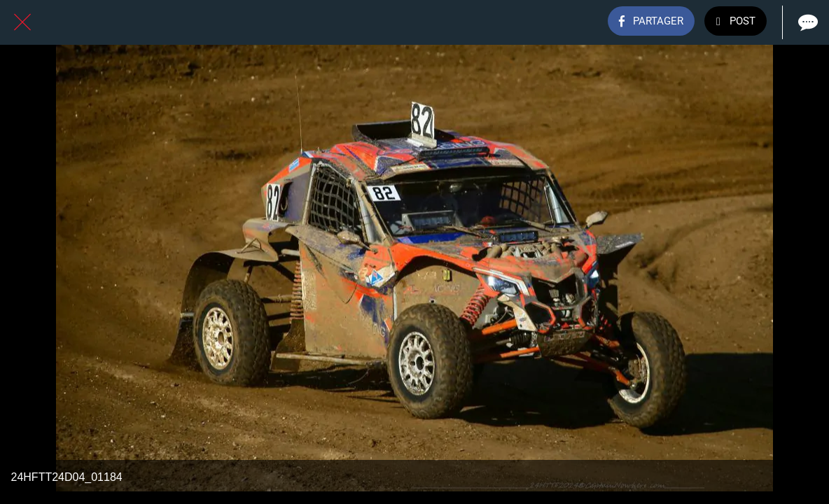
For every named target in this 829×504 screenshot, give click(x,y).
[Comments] (807, 22)
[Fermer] (22, 22)
